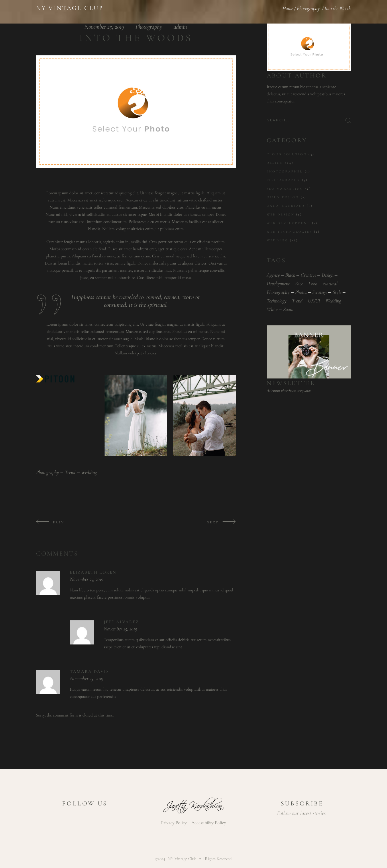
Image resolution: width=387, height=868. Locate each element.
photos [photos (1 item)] (301, 292)
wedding (89, 472)
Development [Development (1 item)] (278, 283)
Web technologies (289, 232)
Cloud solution (287, 154)
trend (70, 472)
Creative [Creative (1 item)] (309, 275)
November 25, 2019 (105, 27)
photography (48, 472)
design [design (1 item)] (328, 275)
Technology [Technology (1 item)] (277, 301)
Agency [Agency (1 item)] (273, 275)
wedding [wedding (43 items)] (333, 301)
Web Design (281, 214)
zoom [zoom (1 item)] (288, 309)
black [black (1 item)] (290, 275)
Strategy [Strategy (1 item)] (320, 292)
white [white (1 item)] (272, 309)
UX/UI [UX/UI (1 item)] (314, 301)
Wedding (277, 240)
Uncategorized (286, 206)
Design (275, 163)
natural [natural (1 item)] (330, 283)
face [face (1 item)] (299, 283)
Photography (308, 8)
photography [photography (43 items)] (278, 292)
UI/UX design (283, 197)
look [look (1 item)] (313, 283)
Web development (288, 223)
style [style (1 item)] (337, 292)
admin (180, 27)
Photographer (285, 171)
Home (288, 8)
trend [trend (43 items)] (297, 301)
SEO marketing (285, 189)
